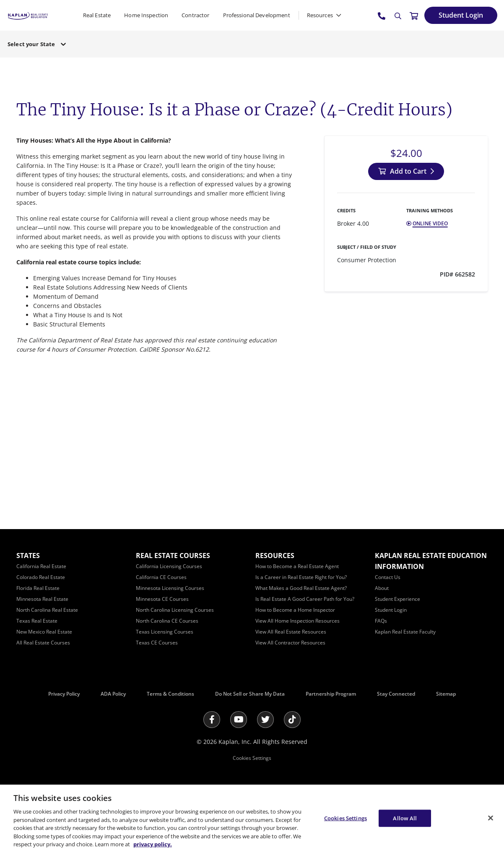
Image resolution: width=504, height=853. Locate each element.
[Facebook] (212, 720)
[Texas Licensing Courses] (165, 632)
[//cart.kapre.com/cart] (414, 16)
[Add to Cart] (406, 171)
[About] (382, 588)
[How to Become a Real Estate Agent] (297, 566)
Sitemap (446, 694)
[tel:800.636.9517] (382, 16)
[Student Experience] (397, 599)
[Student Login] (461, 15)
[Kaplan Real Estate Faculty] (405, 632)
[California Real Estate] (41, 566)
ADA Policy (113, 694)
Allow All (405, 818)
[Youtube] (239, 720)
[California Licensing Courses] (169, 566)
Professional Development (257, 15)
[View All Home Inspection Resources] (297, 621)
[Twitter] (265, 720)
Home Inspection (146, 15)
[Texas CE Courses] (157, 643)
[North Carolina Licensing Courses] (175, 610)
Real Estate (97, 15)
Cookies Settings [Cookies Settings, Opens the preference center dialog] (346, 818)
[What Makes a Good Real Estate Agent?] (301, 588)
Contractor (195, 15)
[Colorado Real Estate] (41, 577)
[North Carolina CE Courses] (167, 621)
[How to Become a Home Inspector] (295, 610)
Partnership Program (331, 694)
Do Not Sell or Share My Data (250, 694)
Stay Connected (396, 694)
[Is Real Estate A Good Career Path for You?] (305, 599)
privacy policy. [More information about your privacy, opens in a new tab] (153, 844)
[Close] (491, 818)
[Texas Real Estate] (37, 621)
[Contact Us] (388, 577)
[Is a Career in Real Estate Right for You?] (301, 577)
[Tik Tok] (292, 720)
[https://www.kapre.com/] (28, 15)
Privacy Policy (64, 694)
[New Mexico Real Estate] (44, 632)
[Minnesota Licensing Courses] (170, 588)
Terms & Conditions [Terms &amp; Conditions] (170, 694)
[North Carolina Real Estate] (47, 610)
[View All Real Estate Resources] (291, 632)
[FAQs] (381, 621)
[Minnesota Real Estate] (42, 599)
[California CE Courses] (161, 577)
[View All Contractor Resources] (290, 643)
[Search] (398, 16)
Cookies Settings (252, 758)
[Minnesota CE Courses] (162, 599)
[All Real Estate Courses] (43, 643)
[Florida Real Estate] (38, 588)
